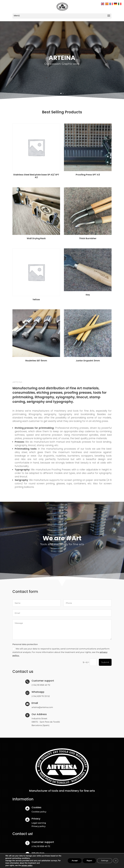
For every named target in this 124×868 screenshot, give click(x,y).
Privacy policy (39, 826)
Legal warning (39, 823)
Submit (105, 662)
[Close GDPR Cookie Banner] (116, 861)
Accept (75, 861)
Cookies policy (39, 812)
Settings (105, 861)
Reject (89, 861)
